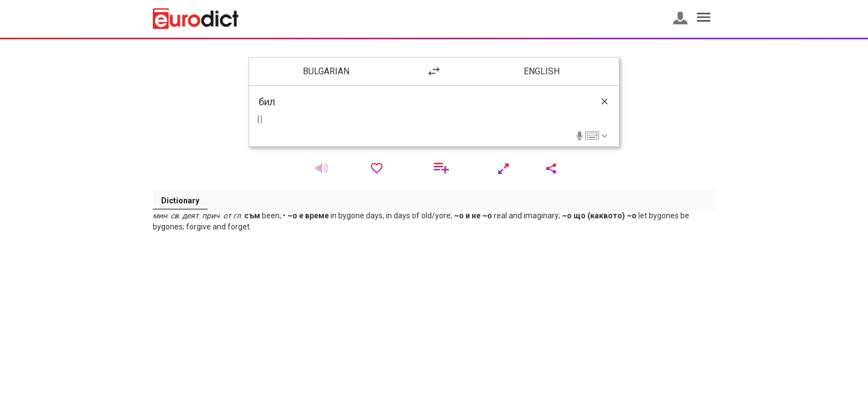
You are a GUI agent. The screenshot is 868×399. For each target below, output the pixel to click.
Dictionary (180, 201)
